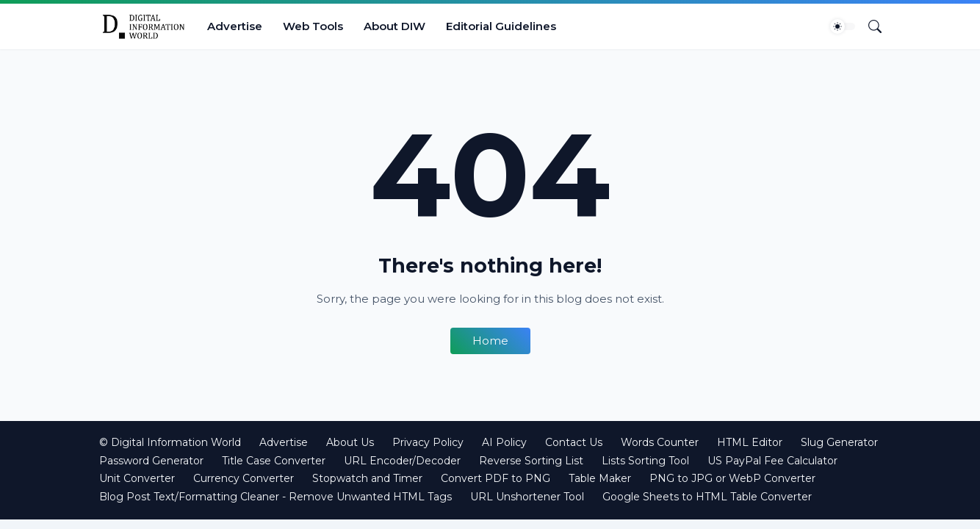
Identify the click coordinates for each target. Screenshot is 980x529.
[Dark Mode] (843, 26)
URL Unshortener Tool (527, 497)
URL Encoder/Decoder (402, 461)
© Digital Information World (170, 442)
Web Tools (313, 26)
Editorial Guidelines (501, 26)
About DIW (394, 26)
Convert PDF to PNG (496, 478)
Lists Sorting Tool (645, 461)
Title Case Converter (274, 461)
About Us (350, 442)
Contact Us (574, 442)
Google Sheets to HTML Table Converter (707, 497)
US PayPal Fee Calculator (772, 461)
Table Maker (600, 478)
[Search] (869, 26)
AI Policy (504, 442)
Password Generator (151, 461)
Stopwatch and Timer (367, 478)
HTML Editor (750, 442)
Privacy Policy (428, 442)
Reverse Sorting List (531, 461)
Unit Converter (137, 478)
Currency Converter (244, 478)
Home (490, 341)
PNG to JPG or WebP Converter (732, 478)
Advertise (235, 26)
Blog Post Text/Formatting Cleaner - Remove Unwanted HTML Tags (275, 497)
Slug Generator (839, 442)
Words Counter (660, 442)
